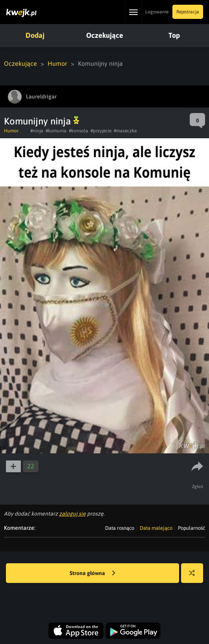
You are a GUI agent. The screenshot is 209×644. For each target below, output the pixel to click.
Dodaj (35, 35)
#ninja (37, 131)
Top (174, 35)
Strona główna (92, 573)
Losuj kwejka (195, 577)
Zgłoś (198, 486)
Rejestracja (188, 12)
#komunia (56, 131)
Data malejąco (156, 528)
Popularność (191, 528)
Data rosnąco (120, 528)
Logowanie (157, 12)
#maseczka (125, 131)
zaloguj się (72, 514)
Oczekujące (105, 35)
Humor (57, 63)
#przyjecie (101, 131)
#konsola (79, 131)
